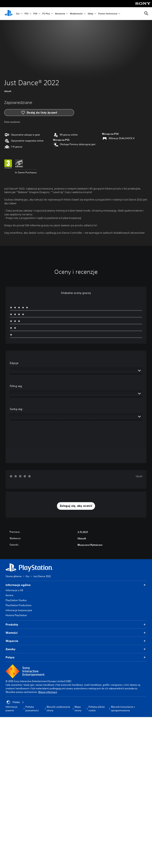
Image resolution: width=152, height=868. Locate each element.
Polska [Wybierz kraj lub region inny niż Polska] (15, 702)
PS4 (35, 14)
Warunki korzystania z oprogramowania (123, 709)
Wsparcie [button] (76, 641)
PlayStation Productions (19, 605)
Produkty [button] (76, 625)
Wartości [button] (76, 633)
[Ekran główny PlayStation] (9, 14)
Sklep (90, 14)
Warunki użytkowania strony (58, 709)
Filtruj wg (16, 386)
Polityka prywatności (32, 709)
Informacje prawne (11, 709)
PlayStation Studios (16, 600)
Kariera (9, 595)
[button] (76, 506)
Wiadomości (76, 14)
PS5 (26, 14)
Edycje (14, 363)
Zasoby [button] (76, 649)
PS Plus (46, 14)
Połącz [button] (76, 657)
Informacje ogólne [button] (76, 585)
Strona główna (14, 576)
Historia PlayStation (16, 615)
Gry (18, 14)
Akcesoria (60, 14)
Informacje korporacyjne (19, 610)
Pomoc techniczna (108, 14)
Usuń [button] (139, 476)
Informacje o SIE (14, 590)
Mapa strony (78, 709)
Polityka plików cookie (97, 709)
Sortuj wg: (16, 409)
